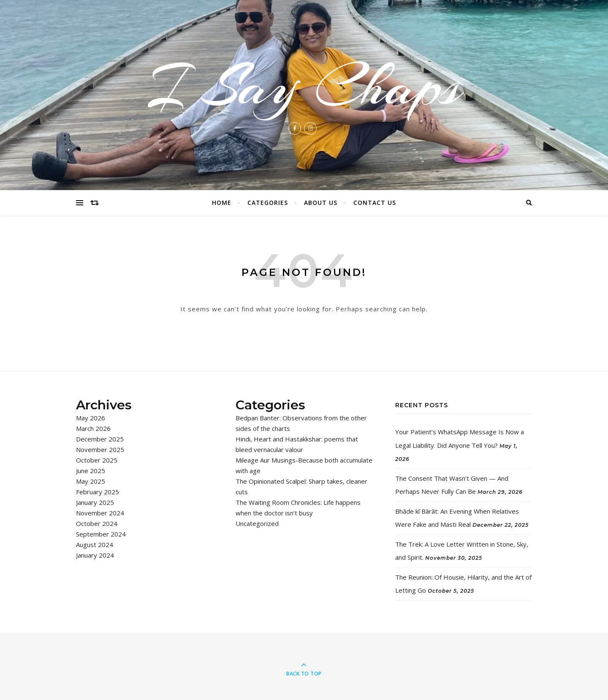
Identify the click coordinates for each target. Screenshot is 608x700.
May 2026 (91, 418)
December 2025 (100, 439)
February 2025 (98, 492)
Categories (268, 203)
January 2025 (95, 502)
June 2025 (91, 471)
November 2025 (100, 449)
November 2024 (100, 513)
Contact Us (375, 203)
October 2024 (97, 523)
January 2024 (95, 555)
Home (222, 203)
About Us (321, 203)
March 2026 (93, 428)
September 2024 (101, 534)
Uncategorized (257, 523)
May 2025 (91, 481)
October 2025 (97, 460)
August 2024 (95, 545)
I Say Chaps (304, 86)
